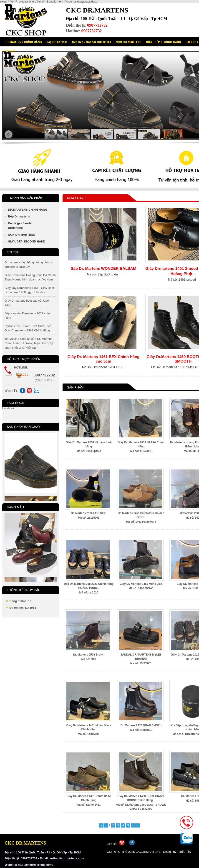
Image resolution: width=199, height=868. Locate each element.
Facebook (8, 408)
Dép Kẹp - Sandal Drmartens (92, 42)
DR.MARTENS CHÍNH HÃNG (23, 42)
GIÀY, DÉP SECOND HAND (164, 42)
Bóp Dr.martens (57, 42)
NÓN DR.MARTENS (129, 42)
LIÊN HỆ (10, 51)
